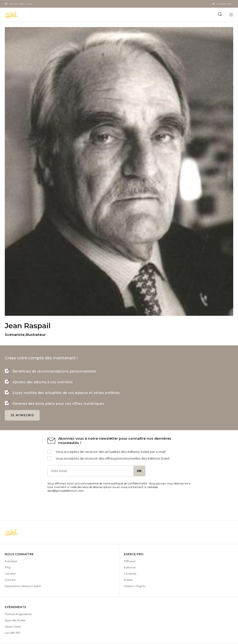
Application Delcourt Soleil (23, 586)
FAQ (8, 567)
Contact (10, 580)
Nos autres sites (21, 4)
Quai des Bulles (15, 620)
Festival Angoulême (18, 614)
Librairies (130, 574)
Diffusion (130, 561)
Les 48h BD (13, 633)
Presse (128, 580)
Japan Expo (13, 626)
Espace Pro (224, 4)
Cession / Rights (135, 586)
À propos (11, 561)
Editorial (130, 567)
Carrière (10, 574)
